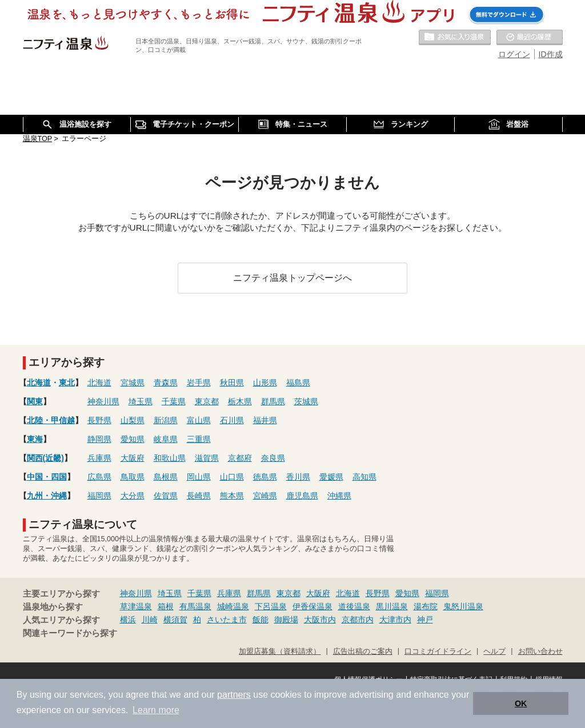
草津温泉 (136, 606)
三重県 (199, 439)
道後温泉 (354, 606)
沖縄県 (339, 496)
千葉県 (174, 401)
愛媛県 (331, 477)
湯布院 (426, 606)
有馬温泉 (195, 606)
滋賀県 (207, 458)
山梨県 (133, 420)
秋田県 (232, 383)
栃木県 (240, 401)
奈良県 (273, 458)
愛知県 (133, 439)
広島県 (99, 477)
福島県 (298, 383)
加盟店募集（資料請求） (280, 651)
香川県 (298, 477)
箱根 (166, 606)
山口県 (232, 477)
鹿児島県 (302, 496)
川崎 (150, 620)
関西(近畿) (45, 458)
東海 (35, 439)
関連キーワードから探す (70, 633)
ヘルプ (494, 651)
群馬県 (273, 401)
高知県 (364, 477)
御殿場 (286, 620)
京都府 (240, 458)
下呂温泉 (271, 606)
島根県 (166, 477)
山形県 (265, 383)
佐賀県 (166, 496)
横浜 (128, 620)
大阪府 (133, 458)
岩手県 (199, 383)
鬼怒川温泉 (463, 606)
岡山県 (199, 477)
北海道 (39, 383)
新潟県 (166, 420)
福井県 (265, 420)
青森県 (166, 383)
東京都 (207, 401)
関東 (35, 401)
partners (234, 695)
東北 (67, 383)
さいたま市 (227, 620)
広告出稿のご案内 (363, 651)
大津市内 (395, 620)
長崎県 (199, 496)
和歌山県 (170, 458)
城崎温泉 (233, 606)
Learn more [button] (156, 710)
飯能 (261, 620)
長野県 (99, 420)
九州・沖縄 (47, 496)
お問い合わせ (540, 651)
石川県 (232, 420)
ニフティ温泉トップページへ (292, 277)
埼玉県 (141, 401)
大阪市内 (320, 620)
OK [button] (521, 703)
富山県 (199, 420)
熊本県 (232, 496)
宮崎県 (265, 496)
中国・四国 (47, 477)
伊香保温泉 (312, 606)
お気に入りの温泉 (455, 38)
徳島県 (265, 477)
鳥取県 (133, 477)
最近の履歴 (530, 38)
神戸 (425, 620)
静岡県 (99, 439)
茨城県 (306, 401)
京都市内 (358, 620)
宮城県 (133, 383)
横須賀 (175, 620)
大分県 (133, 496)
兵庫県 (99, 458)
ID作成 (551, 54)
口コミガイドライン (438, 651)
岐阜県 (166, 439)
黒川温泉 (392, 606)
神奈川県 (103, 401)
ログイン (514, 54)
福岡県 (99, 496)
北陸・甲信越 (51, 420)
